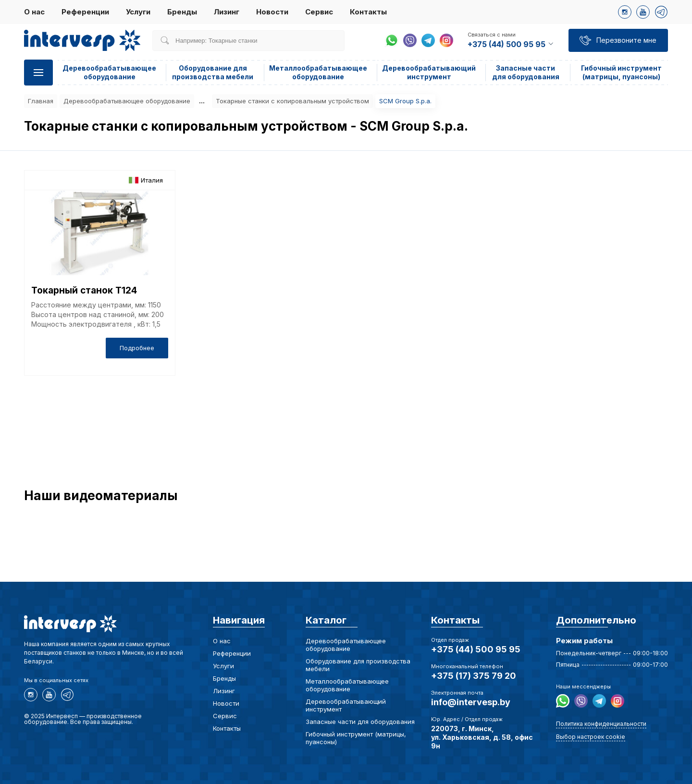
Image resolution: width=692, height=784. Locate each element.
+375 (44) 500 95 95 (476, 649)
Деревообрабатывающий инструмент (429, 72)
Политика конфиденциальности (601, 724)
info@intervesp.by (471, 702)
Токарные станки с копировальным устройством (292, 101)
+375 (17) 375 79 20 (474, 676)
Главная (41, 101)
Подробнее (137, 348)
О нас (34, 12)
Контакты (368, 12)
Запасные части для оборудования (526, 72)
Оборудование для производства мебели (213, 72)
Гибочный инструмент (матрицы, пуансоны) (621, 72)
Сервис (319, 12)
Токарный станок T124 (84, 290)
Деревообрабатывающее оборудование (109, 72)
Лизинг (227, 12)
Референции (85, 12)
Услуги (138, 12)
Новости (272, 12)
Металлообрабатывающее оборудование (318, 72)
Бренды (182, 12)
